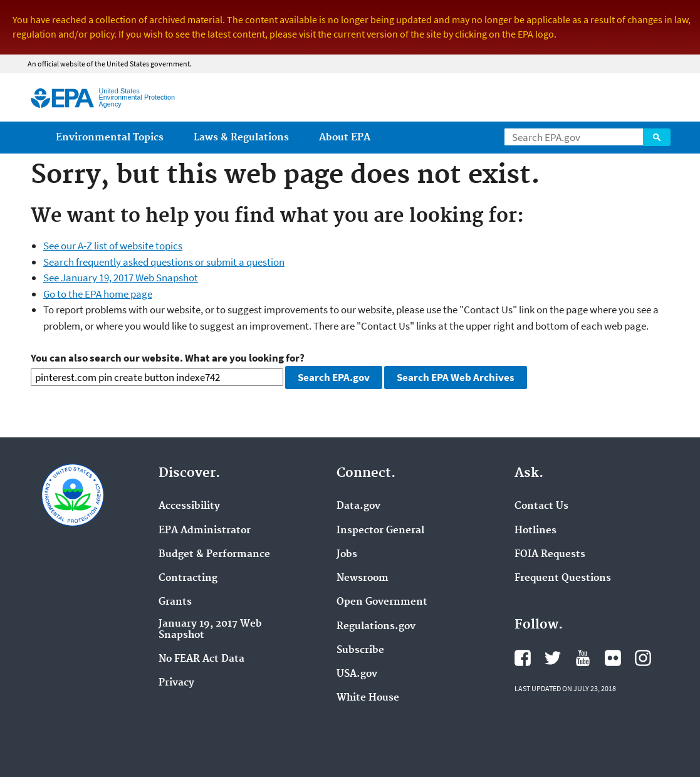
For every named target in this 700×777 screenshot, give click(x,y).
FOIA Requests (550, 555)
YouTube (583, 658)
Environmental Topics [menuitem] (110, 138)
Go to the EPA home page (98, 294)
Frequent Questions (563, 578)
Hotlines (535, 531)
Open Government (382, 602)
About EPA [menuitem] (345, 138)
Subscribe (360, 650)
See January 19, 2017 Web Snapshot (121, 278)
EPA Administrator (205, 531)
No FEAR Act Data (201, 659)
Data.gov (358, 506)
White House (368, 698)
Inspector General (380, 531)
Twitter (553, 658)
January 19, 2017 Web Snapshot (210, 630)
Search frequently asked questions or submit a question (164, 262)
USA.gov (357, 674)
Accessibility (189, 506)
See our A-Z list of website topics (113, 246)
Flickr (613, 658)
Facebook (523, 658)
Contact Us (541, 506)
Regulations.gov (376, 627)
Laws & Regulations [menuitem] (241, 138)
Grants (175, 602)
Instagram (643, 658)
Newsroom (363, 578)
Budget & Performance (214, 555)
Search (657, 137)
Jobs (347, 555)
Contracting (188, 578)
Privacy (176, 683)
